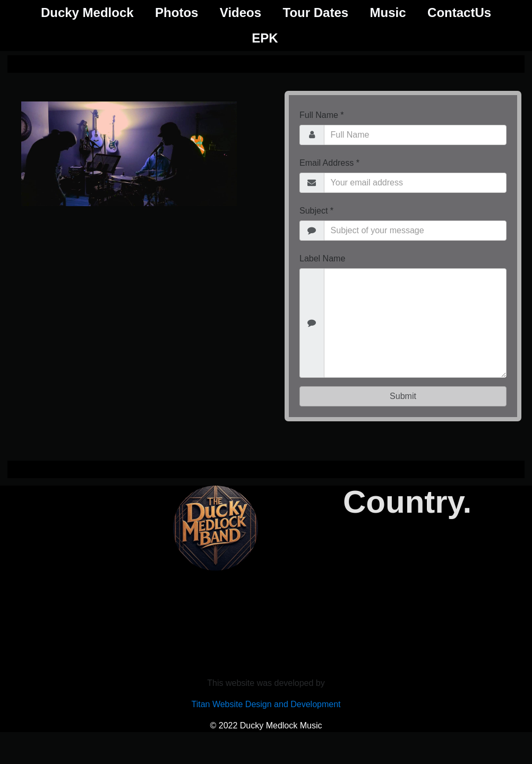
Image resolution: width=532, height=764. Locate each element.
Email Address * (329, 163)
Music (388, 12)
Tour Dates (316, 12)
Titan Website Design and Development (266, 704)
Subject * (316, 211)
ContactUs (459, 12)
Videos (241, 12)
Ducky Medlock (87, 12)
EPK (265, 38)
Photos (177, 12)
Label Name (322, 258)
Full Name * (322, 115)
